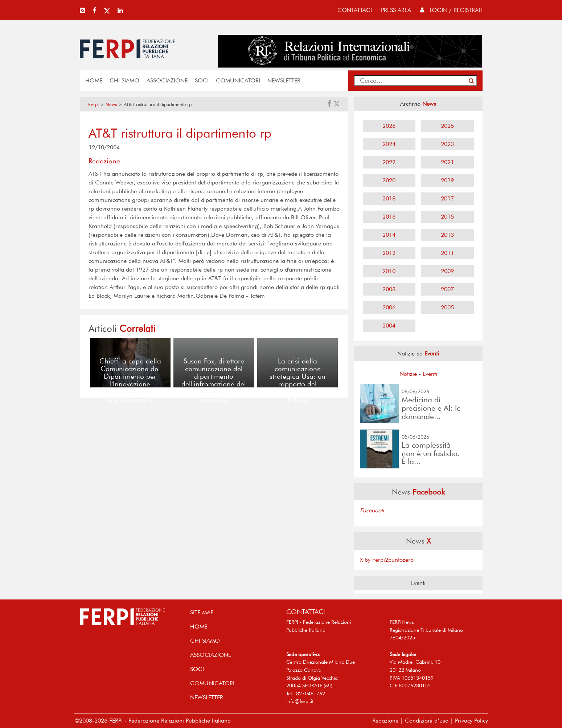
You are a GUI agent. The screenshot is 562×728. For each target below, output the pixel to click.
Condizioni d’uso (427, 721)
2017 (447, 198)
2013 (447, 235)
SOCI (202, 80)
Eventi (430, 374)
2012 (389, 253)
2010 (389, 271)
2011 (447, 253)
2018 (389, 198)
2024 (389, 144)
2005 (447, 307)
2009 (447, 271)
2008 (389, 289)
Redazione (385, 721)
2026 (389, 126)
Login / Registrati (451, 10)
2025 (447, 126)
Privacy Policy (471, 721)
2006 (389, 307)
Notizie (408, 374)
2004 (389, 326)
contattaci (355, 10)
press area (396, 10)
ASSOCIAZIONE (167, 80)
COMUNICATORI (238, 80)
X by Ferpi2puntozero (387, 560)
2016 (389, 217)
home (94, 80)
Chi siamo (124, 80)
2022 (389, 162)
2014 (389, 235)
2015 (447, 217)
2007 (447, 289)
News (111, 104)
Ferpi (93, 104)
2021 (447, 162)
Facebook (372, 510)
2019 (447, 180)
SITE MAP (202, 612)
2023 (447, 144)
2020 (389, 180)
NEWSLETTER (284, 80)
